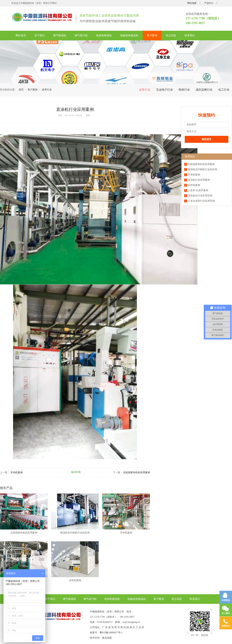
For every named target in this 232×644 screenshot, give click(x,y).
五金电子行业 (164, 90)
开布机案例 (17, 472)
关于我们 (40, 35)
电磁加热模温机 (129, 35)
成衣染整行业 (204, 90)
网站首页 (21, 35)
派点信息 (107, 638)
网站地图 (192, 3)
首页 (21, 90)
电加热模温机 (104, 35)
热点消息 (171, 35)
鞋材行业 (184, 90)
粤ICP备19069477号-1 (111, 633)
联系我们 (190, 35)
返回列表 (76, 472)
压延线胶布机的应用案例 (137, 472)
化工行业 (224, 90)
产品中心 (209, 3)
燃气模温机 (60, 35)
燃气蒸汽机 (81, 35)
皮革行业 (145, 90)
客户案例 (152, 35)
